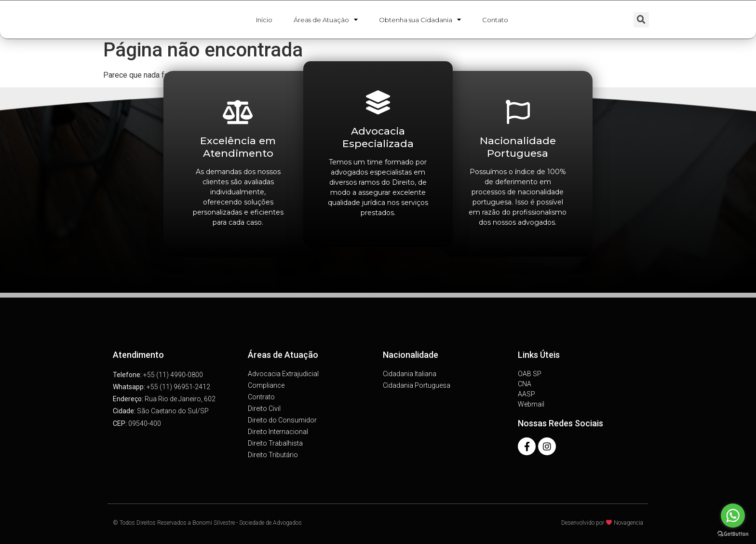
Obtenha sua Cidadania (420, 21)
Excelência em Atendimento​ (238, 147)
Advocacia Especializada (378, 137)
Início (264, 21)
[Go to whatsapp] (733, 516)
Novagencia (628, 523)
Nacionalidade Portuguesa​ (518, 147)
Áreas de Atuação (326, 21)
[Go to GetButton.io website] (733, 534)
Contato (495, 21)
